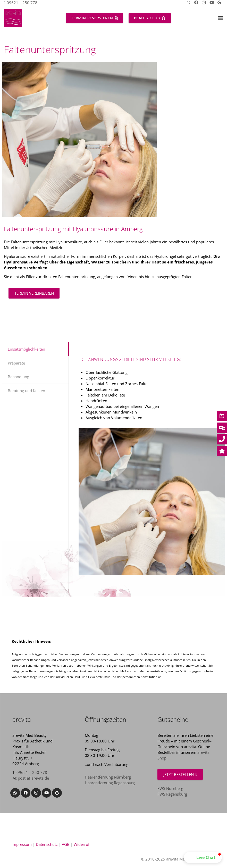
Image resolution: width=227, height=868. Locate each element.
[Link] (13, 18)
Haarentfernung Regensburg (110, 783)
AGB (66, 844)
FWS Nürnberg (170, 788)
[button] (203, 857)
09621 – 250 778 (32, 772)
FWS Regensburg (172, 794)
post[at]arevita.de (33, 778)
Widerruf (82, 844)
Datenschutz (47, 844)
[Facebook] (26, 793)
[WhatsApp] (15, 793)
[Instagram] (36, 793)
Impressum (22, 844)
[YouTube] (47, 793)
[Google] (57, 793)
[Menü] (221, 18)
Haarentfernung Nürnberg (108, 777)
